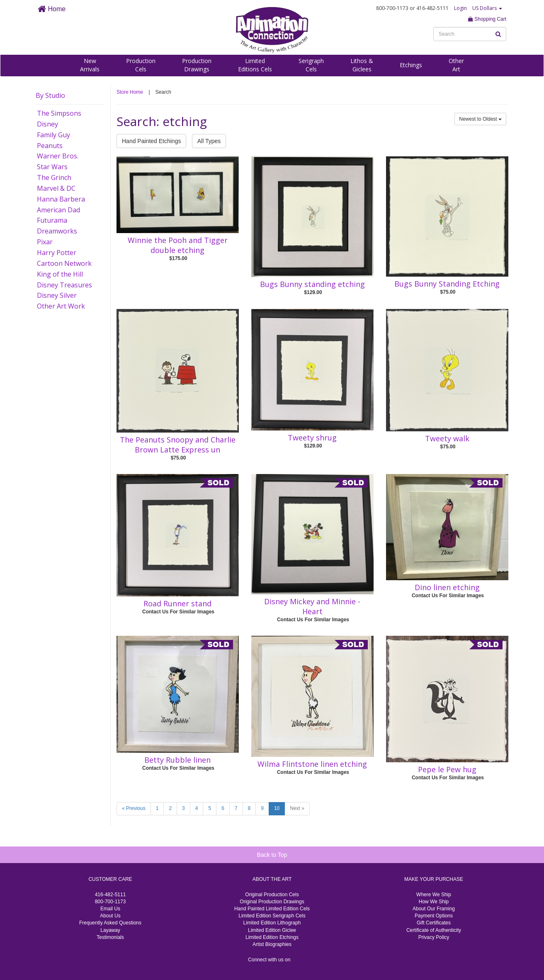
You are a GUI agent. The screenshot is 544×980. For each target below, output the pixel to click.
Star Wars (52, 167)
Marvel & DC (56, 188)
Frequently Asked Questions (110, 923)
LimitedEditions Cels (255, 65)
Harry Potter (57, 253)
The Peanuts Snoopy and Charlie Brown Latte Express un (178, 445)
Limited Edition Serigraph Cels (272, 916)
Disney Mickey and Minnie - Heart (312, 606)
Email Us (110, 909)
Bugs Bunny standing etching (312, 284)
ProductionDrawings (197, 65)
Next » (297, 808)
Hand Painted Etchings (151, 141)
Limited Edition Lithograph (272, 923)
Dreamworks (57, 231)
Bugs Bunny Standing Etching (447, 284)
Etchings (411, 65)
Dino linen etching (447, 587)
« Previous (134, 808)
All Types (209, 141)
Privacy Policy (434, 937)
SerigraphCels (311, 65)
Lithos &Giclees (362, 65)
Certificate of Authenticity (434, 930)
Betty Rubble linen (177, 760)
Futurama (52, 220)
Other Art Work (61, 306)
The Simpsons (59, 113)
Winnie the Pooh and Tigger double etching (178, 245)
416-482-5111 (110, 895)
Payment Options (434, 916)
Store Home (130, 92)
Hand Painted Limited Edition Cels (272, 909)
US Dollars (487, 8)
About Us (110, 916)
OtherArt (456, 65)
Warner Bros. (58, 156)
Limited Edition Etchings (272, 937)
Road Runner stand (177, 603)
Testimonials (110, 937)
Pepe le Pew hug (447, 769)
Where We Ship (434, 895)
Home (52, 9)
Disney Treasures (64, 285)
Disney (47, 124)
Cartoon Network (64, 263)
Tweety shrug (312, 438)
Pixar (45, 242)
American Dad (58, 210)
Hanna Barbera (61, 199)
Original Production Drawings (272, 902)
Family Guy (53, 135)
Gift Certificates (434, 923)
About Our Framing (434, 909)
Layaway (110, 930)
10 (277, 808)
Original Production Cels (272, 895)
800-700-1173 (110, 902)
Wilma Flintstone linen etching (312, 764)
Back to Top (272, 855)
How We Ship (434, 902)
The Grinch (54, 178)
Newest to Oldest (480, 119)
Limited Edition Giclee (272, 930)
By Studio (50, 95)
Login (460, 8)
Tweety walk (447, 438)
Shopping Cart (487, 19)
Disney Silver (57, 295)
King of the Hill (60, 274)
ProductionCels (141, 65)
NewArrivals (90, 65)
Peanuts (50, 146)
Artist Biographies (272, 944)
